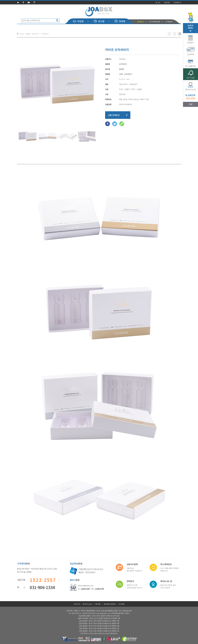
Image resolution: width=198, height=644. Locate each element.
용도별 (99, 21)
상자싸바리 (123, 64)
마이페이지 (177, 2)
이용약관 (97, 604)
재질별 (78, 21)
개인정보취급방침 (109, 604)
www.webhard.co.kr (86, 586)
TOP (190, 104)
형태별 (120, 21)
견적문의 (141, 22)
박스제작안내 (155, 22)
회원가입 (167, 2)
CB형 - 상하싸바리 (126, 74)
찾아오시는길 (87, 604)
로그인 (158, 2)
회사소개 (77, 604)
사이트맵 (121, 604)
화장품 (121, 69)
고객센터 (169, 22)
